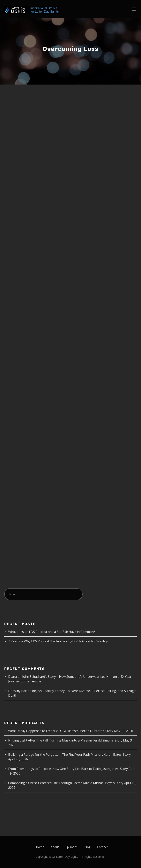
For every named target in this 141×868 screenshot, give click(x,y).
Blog (87, 847)
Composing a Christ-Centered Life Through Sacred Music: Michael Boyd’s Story (66, 783)
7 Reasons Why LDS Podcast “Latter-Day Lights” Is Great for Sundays (58, 641)
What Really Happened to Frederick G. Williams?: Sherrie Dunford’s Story (61, 731)
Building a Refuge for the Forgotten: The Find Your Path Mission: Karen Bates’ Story (69, 755)
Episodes (72, 847)
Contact (103, 847)
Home (40, 847)
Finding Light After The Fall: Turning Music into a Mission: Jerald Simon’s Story (65, 740)
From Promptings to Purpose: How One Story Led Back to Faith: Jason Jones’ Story (68, 769)
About (55, 847)
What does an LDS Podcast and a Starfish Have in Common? (52, 632)
